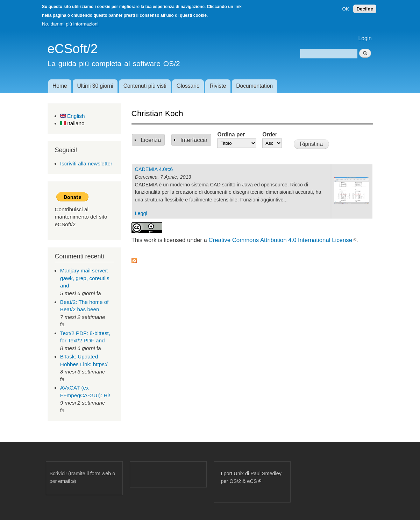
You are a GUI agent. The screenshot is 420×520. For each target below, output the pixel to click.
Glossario (188, 86)
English (73, 116)
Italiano (72, 123)
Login (365, 38)
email (66, 481)
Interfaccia (194, 140)
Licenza (151, 140)
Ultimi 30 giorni (95, 86)
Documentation (254, 86)
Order (270, 134)
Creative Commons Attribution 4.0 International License (283, 240)
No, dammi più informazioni (70, 24)
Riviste (218, 86)
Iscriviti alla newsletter (86, 163)
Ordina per (231, 134)
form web (101, 473)
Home (60, 86)
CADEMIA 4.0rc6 (154, 169)
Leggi (141, 213)
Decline (365, 9)
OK (346, 9)
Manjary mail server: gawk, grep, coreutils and (85, 278)
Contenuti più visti (145, 86)
